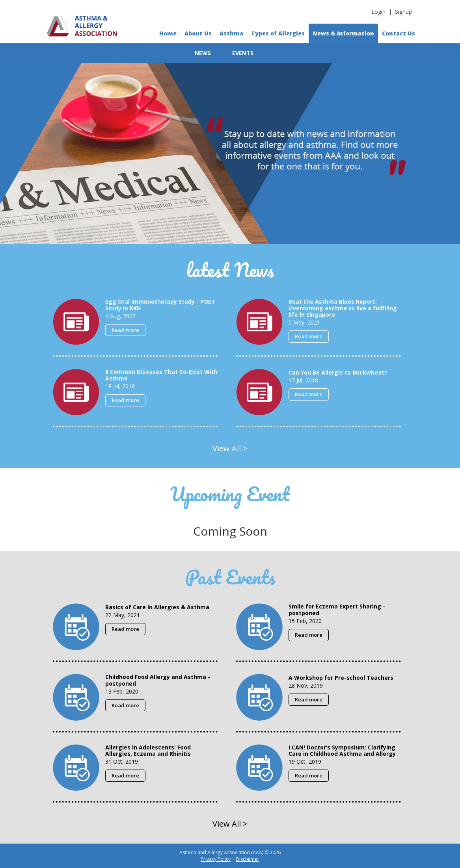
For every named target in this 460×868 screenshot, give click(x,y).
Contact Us (399, 33)
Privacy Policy (216, 859)
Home (168, 33)
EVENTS (243, 53)
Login (378, 12)
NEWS (203, 53)
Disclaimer (248, 859)
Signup (403, 12)
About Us (198, 33)
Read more (125, 330)
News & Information (343, 33)
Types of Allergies (278, 33)
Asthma (231, 33)
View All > (230, 448)
